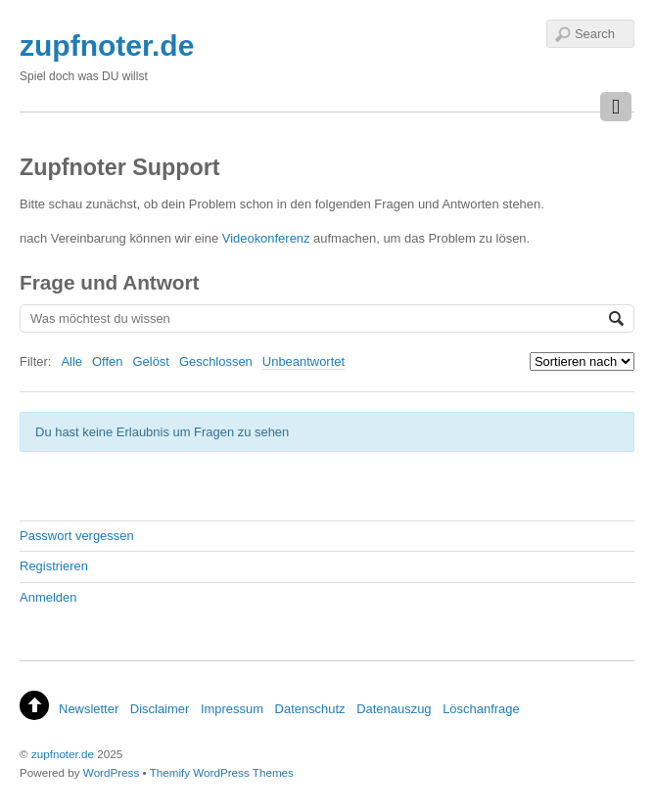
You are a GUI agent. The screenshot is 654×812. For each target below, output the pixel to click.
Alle (71, 361)
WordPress (111, 772)
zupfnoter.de (63, 754)
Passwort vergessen (77, 536)
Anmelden (48, 597)
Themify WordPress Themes (222, 772)
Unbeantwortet (304, 361)
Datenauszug (394, 709)
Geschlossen (216, 361)
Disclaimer (160, 709)
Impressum (232, 709)
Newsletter (89, 709)
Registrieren (54, 566)
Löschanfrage (481, 709)
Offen (107, 361)
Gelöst (151, 361)
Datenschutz (310, 709)
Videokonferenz (266, 238)
